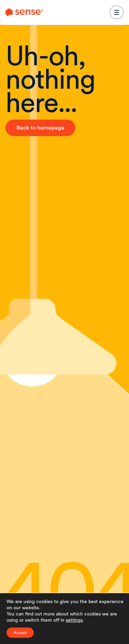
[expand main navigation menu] (117, 12)
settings (74, 620)
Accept (20, 633)
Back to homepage (40, 128)
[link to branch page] (24, 12)
